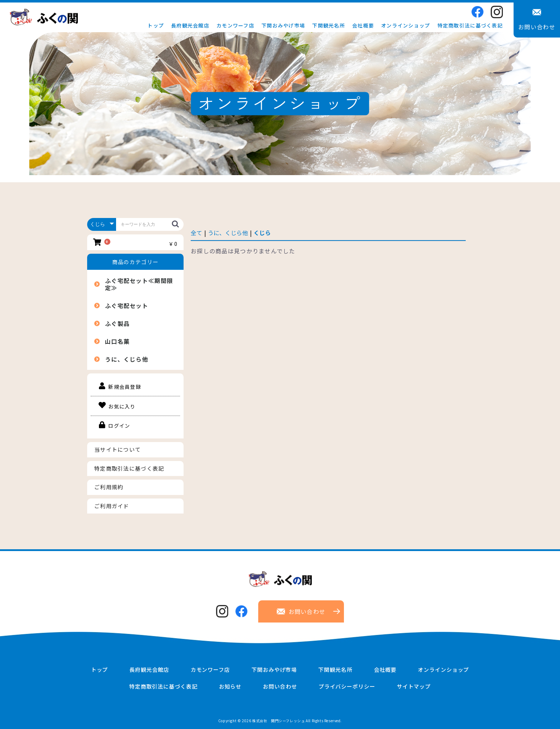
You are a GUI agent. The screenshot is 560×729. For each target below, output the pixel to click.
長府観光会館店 (190, 25)
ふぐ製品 (117, 323)
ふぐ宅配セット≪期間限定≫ (139, 284)
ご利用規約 (109, 487)
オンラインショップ (406, 25)
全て (196, 233)
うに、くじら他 (127, 359)
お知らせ (230, 686)
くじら (262, 233)
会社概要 (363, 25)
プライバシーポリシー (347, 686)
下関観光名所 (329, 25)
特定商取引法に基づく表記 (470, 25)
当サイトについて (117, 449)
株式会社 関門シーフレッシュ (278, 721)
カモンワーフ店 (235, 25)
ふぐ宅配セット (127, 306)
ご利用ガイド (112, 506)
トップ (156, 25)
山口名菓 (117, 341)
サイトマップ (414, 686)
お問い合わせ (280, 686)
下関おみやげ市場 (283, 25)
